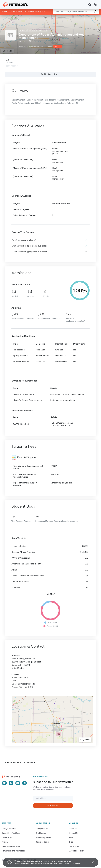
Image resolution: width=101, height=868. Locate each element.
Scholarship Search (43, 837)
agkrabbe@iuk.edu (26, 684)
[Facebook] (11, 783)
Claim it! (57, 46)
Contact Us (74, 833)
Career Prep (7, 837)
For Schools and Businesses (13, 851)
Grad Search (41, 833)
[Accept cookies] (91, 862)
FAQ (71, 837)
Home (5, 11)
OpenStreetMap (83, 16)
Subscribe (53, 806)
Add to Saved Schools (51, 74)
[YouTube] (18, 783)
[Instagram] (24, 783)
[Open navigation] (95, 5)
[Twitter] (4, 783)
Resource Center (42, 842)
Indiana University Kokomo (37, 11)
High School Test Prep (11, 846)
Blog (71, 842)
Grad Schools (16, 11)
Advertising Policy (77, 851)
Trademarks (74, 846)
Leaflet (69, 16)
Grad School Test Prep (11, 833)
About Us (73, 829)
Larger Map (7, 51)
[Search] (90, 5)
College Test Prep (9, 829)
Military (5, 842)
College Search (42, 829)
